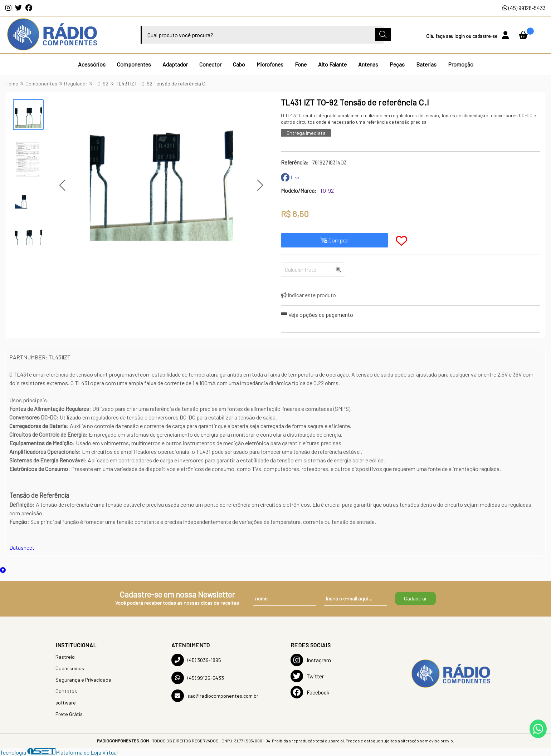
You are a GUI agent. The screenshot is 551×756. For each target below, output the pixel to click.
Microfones (270, 64)
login (460, 36)
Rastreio (65, 657)
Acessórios (92, 64)
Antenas (368, 64)
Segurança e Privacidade (83, 680)
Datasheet (22, 547)
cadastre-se (485, 36)
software (66, 703)
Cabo (239, 64)
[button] (62, 185)
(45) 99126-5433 (524, 8)
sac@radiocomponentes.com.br (215, 696)
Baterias (426, 64)
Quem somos (70, 668)
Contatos (66, 691)
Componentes (134, 64)
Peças (397, 64)
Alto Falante (332, 64)
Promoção (461, 64)
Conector (210, 64)
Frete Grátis (69, 714)
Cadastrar (415, 598)
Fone (301, 64)
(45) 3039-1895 (196, 660)
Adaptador (175, 64)
